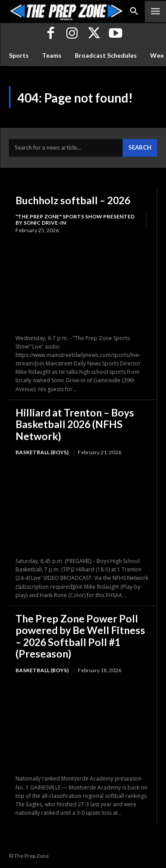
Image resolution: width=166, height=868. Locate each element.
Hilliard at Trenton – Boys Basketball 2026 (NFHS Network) (75, 424)
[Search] (140, 148)
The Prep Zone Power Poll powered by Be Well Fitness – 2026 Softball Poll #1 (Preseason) (80, 636)
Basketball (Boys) (42, 452)
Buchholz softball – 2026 (73, 200)
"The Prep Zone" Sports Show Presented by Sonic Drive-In (75, 220)
